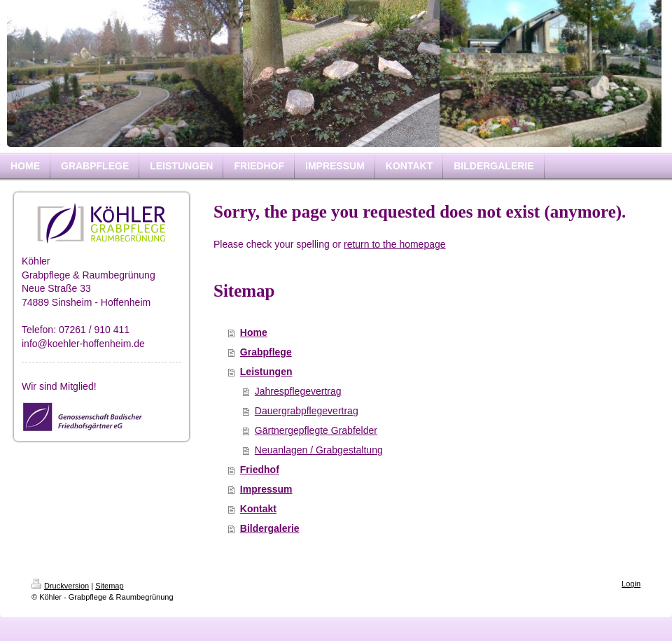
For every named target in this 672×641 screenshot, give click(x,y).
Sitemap (109, 586)
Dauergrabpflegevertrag (307, 411)
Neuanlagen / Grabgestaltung (319, 450)
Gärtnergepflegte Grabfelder (316, 430)
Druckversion (60, 586)
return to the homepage (395, 244)
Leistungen (266, 372)
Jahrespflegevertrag (298, 391)
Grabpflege (266, 352)
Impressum (266, 489)
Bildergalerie (270, 528)
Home (254, 332)
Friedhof (260, 470)
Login (631, 584)
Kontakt (258, 509)
